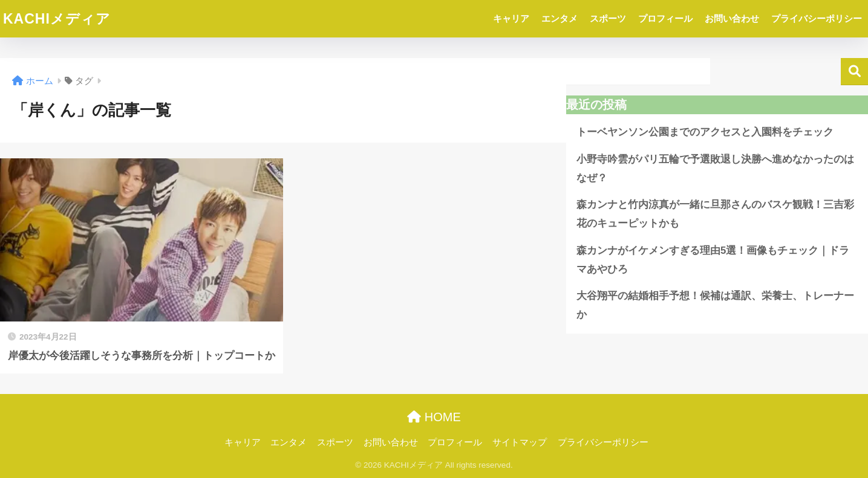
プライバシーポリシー (817, 18)
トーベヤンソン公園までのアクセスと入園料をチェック (705, 132)
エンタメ (560, 18)
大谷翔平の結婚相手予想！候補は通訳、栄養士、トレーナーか (715, 305)
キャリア (511, 18)
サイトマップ (520, 442)
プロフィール (665, 18)
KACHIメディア (57, 19)
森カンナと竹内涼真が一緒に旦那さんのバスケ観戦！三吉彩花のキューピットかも (715, 214)
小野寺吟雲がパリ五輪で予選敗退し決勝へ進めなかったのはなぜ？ (715, 169)
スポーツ (608, 18)
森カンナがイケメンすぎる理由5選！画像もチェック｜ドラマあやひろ (713, 260)
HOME (434, 417)
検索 (854, 72)
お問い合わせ (732, 18)
